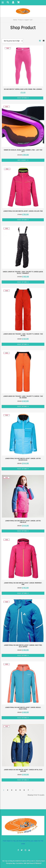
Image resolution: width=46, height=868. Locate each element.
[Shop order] (12, 41)
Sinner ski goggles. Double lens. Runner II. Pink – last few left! (23, 151)
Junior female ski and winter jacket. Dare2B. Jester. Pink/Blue (23, 522)
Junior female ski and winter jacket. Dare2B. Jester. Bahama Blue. (23, 459)
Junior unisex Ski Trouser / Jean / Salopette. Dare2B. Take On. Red (23, 335)
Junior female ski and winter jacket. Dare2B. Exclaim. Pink (23, 211)
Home (15, 20)
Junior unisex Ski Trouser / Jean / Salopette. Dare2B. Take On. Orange (23, 397)
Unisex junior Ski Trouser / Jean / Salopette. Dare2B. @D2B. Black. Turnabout (23, 273)
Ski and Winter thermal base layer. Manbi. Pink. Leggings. (23, 89)
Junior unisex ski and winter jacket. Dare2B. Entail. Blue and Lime (23, 770)
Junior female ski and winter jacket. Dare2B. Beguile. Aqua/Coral (23, 708)
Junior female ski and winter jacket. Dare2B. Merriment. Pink (23, 584)
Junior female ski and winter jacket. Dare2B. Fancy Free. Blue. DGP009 (23, 646)
